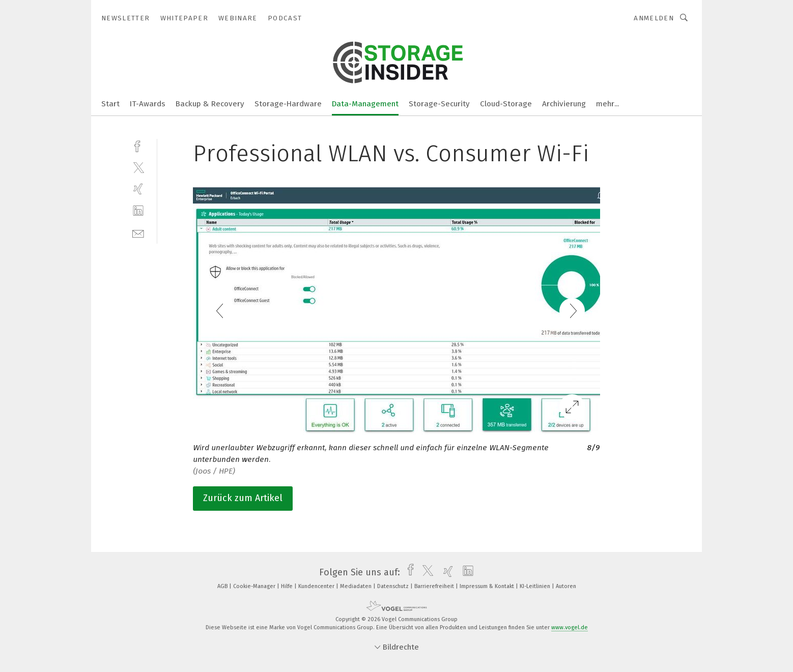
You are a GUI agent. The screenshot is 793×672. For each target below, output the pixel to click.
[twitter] (138, 167)
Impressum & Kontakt (488, 586)
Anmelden (654, 18)
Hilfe (288, 586)
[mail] (138, 233)
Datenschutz (394, 586)
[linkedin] (138, 211)
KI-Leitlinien (536, 586)
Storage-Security (439, 104)
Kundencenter (317, 586)
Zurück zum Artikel (243, 498)
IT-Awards (148, 104)
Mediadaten (357, 586)
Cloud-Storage (506, 104)
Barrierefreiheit (435, 586)
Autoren (566, 586)
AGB (223, 586)
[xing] (138, 189)
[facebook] (138, 145)
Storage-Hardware (288, 104)
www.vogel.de (570, 627)
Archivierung (564, 104)
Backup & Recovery (210, 104)
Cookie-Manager (255, 586)
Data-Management (365, 104)
